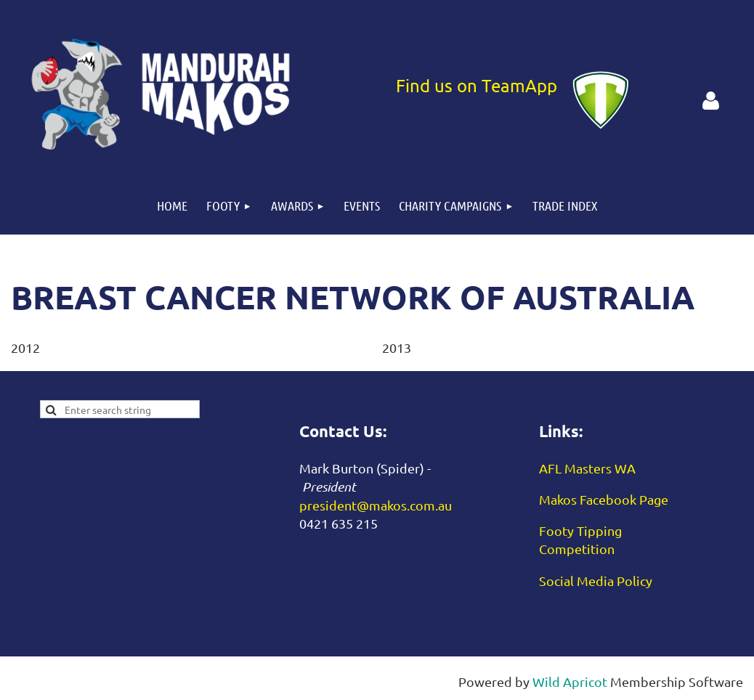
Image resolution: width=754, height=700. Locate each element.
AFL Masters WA (587, 468)
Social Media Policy (596, 581)
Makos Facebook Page (604, 499)
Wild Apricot (570, 681)
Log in (710, 101)
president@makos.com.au (376, 505)
